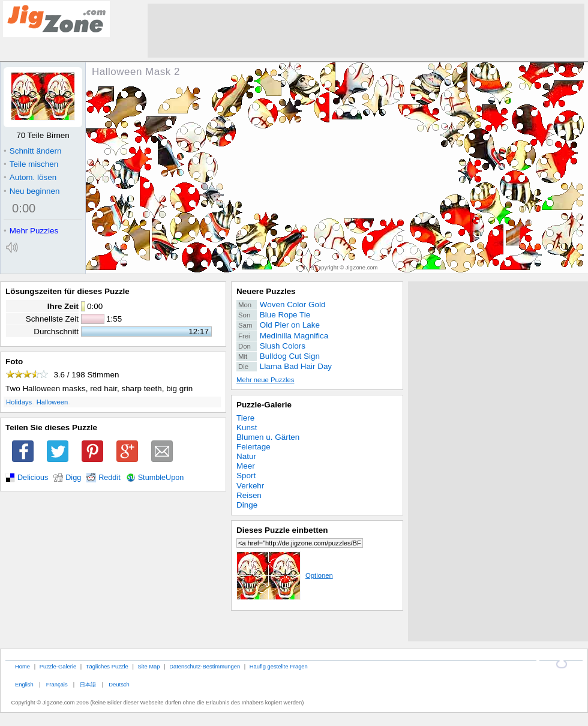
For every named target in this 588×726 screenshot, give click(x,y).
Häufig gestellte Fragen (279, 666)
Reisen (249, 495)
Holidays (19, 402)
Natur (246, 456)
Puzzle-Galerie (264, 405)
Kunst (247, 427)
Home (22, 666)
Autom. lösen (30, 177)
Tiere (245, 418)
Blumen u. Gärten (268, 437)
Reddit (109, 478)
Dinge (247, 505)
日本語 (88, 684)
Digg (73, 478)
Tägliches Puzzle (107, 666)
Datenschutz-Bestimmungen (205, 666)
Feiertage (253, 447)
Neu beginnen (31, 191)
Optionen (285, 575)
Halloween (52, 402)
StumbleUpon (161, 478)
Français (57, 684)
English (24, 684)
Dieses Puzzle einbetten (282, 530)
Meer (246, 466)
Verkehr (250, 486)
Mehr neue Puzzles (265, 380)
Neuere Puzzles (266, 291)
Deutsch (119, 684)
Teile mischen (31, 164)
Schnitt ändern (32, 151)
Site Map (148, 666)
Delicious (33, 478)
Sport (246, 475)
